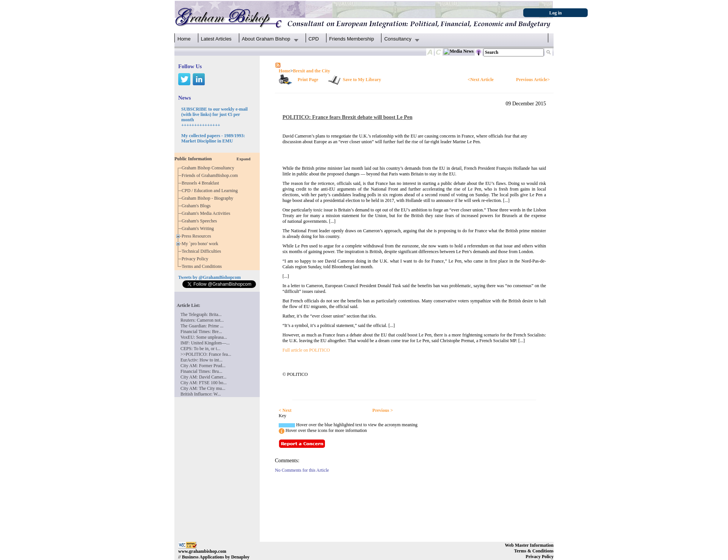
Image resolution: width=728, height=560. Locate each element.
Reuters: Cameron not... (202, 320)
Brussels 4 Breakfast (202, 183)
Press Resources (198, 236)
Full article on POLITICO (306, 350)
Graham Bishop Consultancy (209, 168)
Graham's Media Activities (207, 213)
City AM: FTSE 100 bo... (204, 383)
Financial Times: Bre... (201, 332)
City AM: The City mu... (203, 388)
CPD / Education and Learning (211, 191)
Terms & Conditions (534, 551)
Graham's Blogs (197, 206)
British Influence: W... (201, 394)
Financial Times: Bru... (201, 371)
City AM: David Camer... (203, 377)
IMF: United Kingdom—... (205, 343)
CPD (314, 39)
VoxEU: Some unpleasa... (204, 337)
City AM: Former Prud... (203, 366)
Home (184, 39)
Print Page (308, 80)
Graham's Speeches (200, 221)
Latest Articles (216, 39)
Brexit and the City (311, 71)
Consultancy (398, 39)
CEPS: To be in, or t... (200, 349)
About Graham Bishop (266, 39)
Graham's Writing (199, 228)
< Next (285, 410)
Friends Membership (352, 39)
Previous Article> (533, 80)
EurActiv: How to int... (202, 360)
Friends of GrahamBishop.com (211, 175)
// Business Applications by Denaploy (214, 557)
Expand (244, 159)
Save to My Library (362, 80)
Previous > (383, 410)
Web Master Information (529, 545)
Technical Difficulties (202, 251)
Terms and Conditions (203, 266)
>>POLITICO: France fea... (206, 354)
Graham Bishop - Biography (209, 198)
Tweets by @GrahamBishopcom (209, 277)
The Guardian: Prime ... (202, 326)
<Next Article (480, 80)
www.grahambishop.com (202, 551)
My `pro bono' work (201, 244)
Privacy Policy (196, 259)
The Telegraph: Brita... (201, 314)
